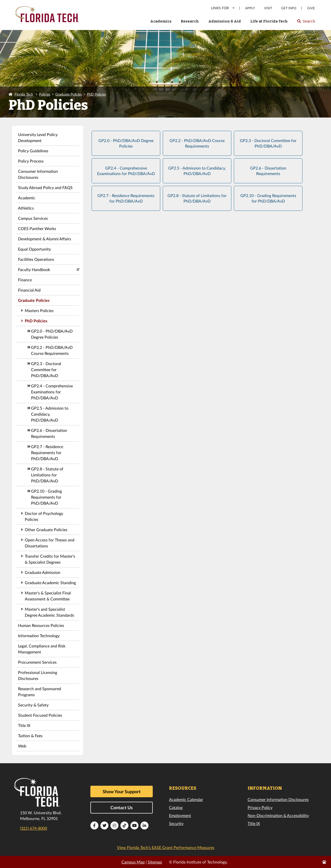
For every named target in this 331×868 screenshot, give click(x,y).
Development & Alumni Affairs (45, 239)
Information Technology (39, 636)
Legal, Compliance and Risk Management (42, 649)
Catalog (176, 807)
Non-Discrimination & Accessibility (278, 815)
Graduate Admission (43, 572)
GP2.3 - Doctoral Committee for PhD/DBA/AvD (46, 369)
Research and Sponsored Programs (40, 692)
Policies (45, 94)
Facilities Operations (36, 259)
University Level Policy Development (38, 137)
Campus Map (133, 862)
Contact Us (122, 807)
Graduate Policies (69, 94)
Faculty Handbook (34, 269)
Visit (268, 8)
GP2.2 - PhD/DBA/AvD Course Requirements (52, 350)
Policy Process (31, 161)
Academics (161, 21)
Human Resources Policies (41, 625)
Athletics (26, 208)
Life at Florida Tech (269, 21)
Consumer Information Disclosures (38, 174)
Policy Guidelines (33, 151)
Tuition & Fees (30, 736)
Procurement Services (37, 662)
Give (311, 8)
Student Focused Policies (40, 715)
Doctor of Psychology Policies (44, 516)
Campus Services (33, 218)
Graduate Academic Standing (50, 583)
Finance (25, 280)
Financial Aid (29, 290)
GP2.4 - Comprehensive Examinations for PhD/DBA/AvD (52, 392)
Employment (180, 815)
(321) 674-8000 (34, 828)
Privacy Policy (260, 807)
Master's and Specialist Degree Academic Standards (49, 612)
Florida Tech (24, 94)
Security (176, 823)
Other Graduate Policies (46, 530)
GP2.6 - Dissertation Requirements (49, 433)
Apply (250, 8)
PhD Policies (96, 94)
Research (190, 21)
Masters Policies (39, 310)
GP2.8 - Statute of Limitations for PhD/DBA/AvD (47, 475)
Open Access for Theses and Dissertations (50, 543)
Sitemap (155, 862)
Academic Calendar (186, 799)
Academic (27, 198)
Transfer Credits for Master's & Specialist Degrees (50, 559)
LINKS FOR (223, 8)
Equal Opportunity (34, 249)
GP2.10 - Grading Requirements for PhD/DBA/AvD (46, 497)
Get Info (289, 8)
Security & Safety (33, 705)
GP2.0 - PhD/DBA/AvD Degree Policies (52, 334)
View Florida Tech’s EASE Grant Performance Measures (166, 847)
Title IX (24, 725)
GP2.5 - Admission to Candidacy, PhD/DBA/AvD (50, 414)
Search (306, 23)
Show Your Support (122, 791)
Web (22, 746)
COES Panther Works (37, 228)
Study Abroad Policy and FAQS (45, 187)
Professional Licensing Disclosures (38, 675)
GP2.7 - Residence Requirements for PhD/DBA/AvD (47, 453)
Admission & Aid (225, 21)
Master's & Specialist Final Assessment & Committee (48, 596)
